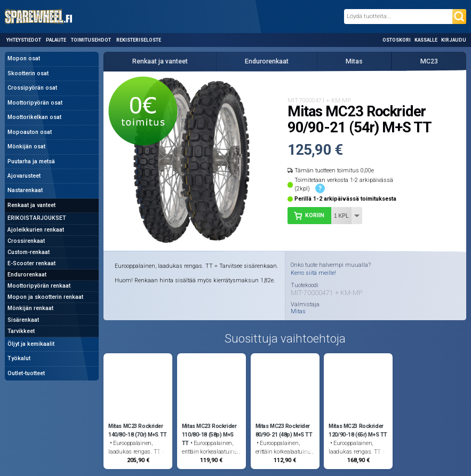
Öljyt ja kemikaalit (31, 344)
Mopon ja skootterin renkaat (45, 297)
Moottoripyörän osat (35, 103)
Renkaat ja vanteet (31, 205)
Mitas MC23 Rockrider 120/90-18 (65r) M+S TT (358, 430)
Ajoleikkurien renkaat (36, 230)
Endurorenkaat (27, 275)
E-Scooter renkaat (31, 263)
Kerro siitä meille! (313, 273)
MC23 (429, 61)
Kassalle (426, 40)
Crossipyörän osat (32, 88)
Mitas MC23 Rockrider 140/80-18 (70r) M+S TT (138, 430)
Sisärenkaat (23, 320)
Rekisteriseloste (139, 40)
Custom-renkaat (29, 252)
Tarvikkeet (21, 331)
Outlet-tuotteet (26, 373)
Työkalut (19, 358)
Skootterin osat (28, 73)
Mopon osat (24, 58)
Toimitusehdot (91, 40)
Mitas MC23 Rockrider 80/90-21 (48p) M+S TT (284, 430)
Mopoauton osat (30, 132)
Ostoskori (397, 40)
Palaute (56, 40)
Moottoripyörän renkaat (39, 286)
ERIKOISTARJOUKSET (37, 218)
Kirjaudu (454, 40)
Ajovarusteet (24, 176)
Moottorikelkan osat (34, 117)
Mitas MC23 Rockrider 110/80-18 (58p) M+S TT (209, 435)
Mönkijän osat (26, 146)
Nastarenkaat (25, 190)
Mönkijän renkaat (30, 308)
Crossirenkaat (26, 241)
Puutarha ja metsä (31, 161)
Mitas (354, 61)
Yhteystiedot (24, 40)
